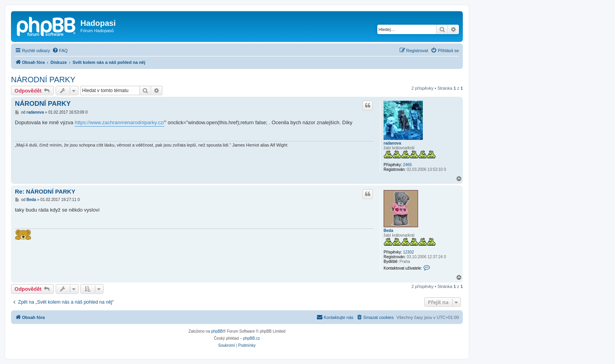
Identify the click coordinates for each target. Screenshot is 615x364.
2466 (407, 165)
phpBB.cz (252, 338)
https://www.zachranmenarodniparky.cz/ (119, 122)
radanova (392, 143)
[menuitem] (60, 51)
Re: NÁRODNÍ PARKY (45, 191)
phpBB (217, 331)
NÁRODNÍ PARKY (43, 80)
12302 (408, 252)
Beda (388, 231)
